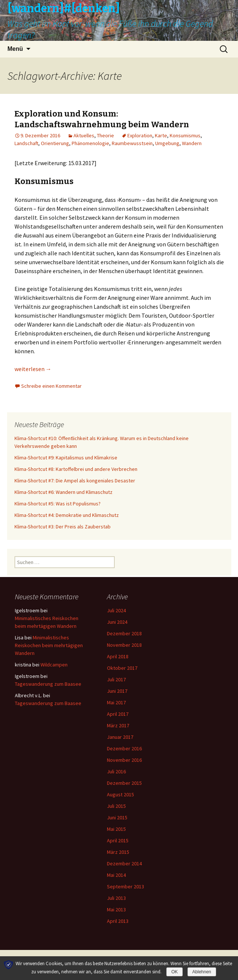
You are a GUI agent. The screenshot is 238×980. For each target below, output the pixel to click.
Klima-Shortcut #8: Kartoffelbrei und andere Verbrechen (76, 469)
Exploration (140, 135)
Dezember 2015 (124, 783)
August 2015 (120, 794)
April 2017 (118, 714)
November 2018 (124, 645)
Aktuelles (84, 135)
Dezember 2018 (124, 633)
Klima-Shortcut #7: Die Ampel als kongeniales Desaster (75, 481)
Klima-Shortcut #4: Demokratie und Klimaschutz (67, 515)
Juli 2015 (116, 806)
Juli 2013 (116, 898)
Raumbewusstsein (132, 143)
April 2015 (118, 840)
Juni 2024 (117, 622)
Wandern (192, 143)
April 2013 (118, 921)
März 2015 (118, 852)
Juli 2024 (116, 610)
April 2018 (118, 656)
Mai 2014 (116, 875)
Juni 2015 (117, 817)
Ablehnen (202, 972)
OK (174, 972)
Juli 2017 (116, 679)
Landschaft (26, 143)
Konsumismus (185, 135)
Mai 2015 (116, 829)
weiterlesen (33, 369)
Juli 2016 (116, 771)
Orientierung (55, 143)
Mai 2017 (116, 702)
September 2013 (125, 886)
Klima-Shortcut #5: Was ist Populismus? (58, 504)
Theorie (105, 135)
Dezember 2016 (124, 748)
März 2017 (118, 725)
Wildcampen (54, 665)
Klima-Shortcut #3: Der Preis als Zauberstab (63, 527)
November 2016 (124, 760)
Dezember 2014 (124, 863)
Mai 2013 (116, 909)
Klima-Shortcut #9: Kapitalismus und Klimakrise (66, 458)
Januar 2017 (120, 737)
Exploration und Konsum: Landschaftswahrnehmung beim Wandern (102, 119)
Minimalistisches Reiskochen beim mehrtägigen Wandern (49, 645)
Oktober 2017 (122, 668)
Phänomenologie (90, 143)
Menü (15, 49)
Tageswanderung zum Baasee (48, 684)
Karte (161, 135)
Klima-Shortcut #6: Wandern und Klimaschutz (63, 492)
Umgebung (167, 143)
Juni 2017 (117, 691)
